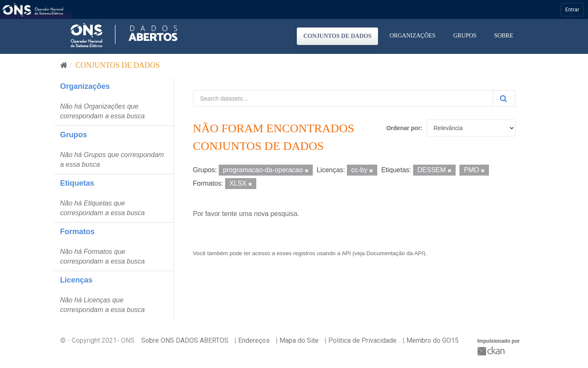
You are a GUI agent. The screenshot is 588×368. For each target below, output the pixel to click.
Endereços (254, 340)
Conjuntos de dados (338, 36)
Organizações (412, 36)
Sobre (503, 36)
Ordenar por (403, 128)
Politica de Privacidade (362, 340)
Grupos (465, 36)
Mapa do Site (299, 340)
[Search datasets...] (343, 99)
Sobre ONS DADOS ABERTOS (185, 340)
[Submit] (504, 99)
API (346, 253)
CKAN (492, 351)
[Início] (64, 65)
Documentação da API (395, 253)
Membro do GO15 (432, 340)
